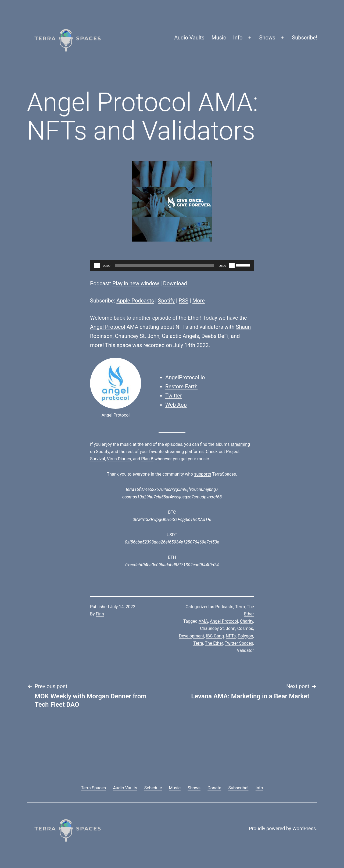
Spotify (166, 301)
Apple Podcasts (135, 301)
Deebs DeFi (215, 336)
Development (192, 636)
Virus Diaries (119, 459)
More (199, 301)
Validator (245, 650)
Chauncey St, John (218, 628)
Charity (247, 621)
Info (238, 38)
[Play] (97, 265)
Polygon (245, 636)
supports (203, 474)
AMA (203, 621)
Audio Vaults (189, 38)
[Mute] (232, 265)
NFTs (231, 636)
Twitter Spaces (239, 643)
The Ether (214, 643)
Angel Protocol (108, 327)
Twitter (174, 396)
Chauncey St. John (137, 336)
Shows (267, 38)
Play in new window (136, 283)
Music (219, 38)
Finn (100, 614)
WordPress (304, 828)
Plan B (147, 459)
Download (175, 283)
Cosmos (245, 628)
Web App (176, 405)
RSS (184, 301)
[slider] (165, 265)
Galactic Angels (180, 336)
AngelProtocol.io (185, 377)
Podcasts (224, 607)
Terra (240, 607)
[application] (172, 265)
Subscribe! (304, 38)
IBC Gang (215, 636)
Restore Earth (181, 386)
